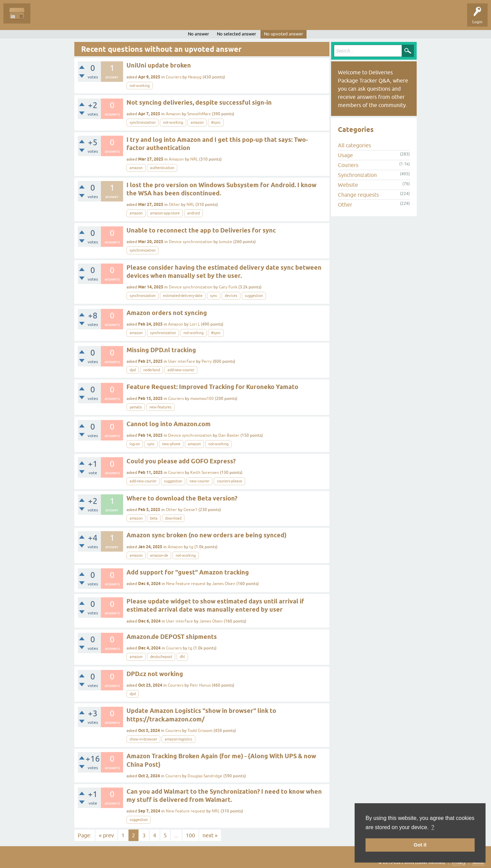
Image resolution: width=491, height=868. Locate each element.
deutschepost (161, 657)
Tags (100, 18)
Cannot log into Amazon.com (169, 424)
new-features (160, 407)
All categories (354, 145)
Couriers (174, 77)
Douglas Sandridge (205, 776)
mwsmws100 (202, 399)
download (173, 518)
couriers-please (229, 481)
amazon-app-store (165, 213)
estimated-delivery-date (183, 296)
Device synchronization (191, 242)
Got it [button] (420, 845)
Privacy (459, 863)
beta (154, 518)
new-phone (171, 444)
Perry (207, 361)
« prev (106, 835)
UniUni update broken (159, 65)
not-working (140, 86)
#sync (216, 122)
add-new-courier (181, 370)
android (194, 213)
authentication (162, 168)
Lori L (195, 324)
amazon (197, 122)
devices (231, 296)
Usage (345, 155)
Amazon (173, 114)
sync (214, 296)
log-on (135, 444)
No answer (198, 34)
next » (210, 835)
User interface (182, 361)
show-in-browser (143, 739)
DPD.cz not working (155, 674)
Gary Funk (228, 287)
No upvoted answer (284, 34)
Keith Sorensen (205, 473)
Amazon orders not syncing (167, 313)
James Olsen (224, 584)
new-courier (199, 481)
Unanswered (73, 18)
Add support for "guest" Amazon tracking (188, 572)
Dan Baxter (229, 435)
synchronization (143, 122)
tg (191, 547)
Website (348, 185)
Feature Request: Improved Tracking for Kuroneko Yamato (212, 387)
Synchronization (357, 175)
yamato (136, 407)
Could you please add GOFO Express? (181, 461)
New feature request (186, 584)
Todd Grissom (200, 731)
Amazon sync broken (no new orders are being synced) (206, 535)
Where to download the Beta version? (182, 498)
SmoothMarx (199, 114)
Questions (45, 18)
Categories (124, 18)
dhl (182, 657)
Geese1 (190, 510)
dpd (133, 370)
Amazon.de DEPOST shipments (172, 637)
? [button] (433, 827)
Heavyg (195, 77)
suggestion (254, 296)
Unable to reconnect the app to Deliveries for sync (201, 230)
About (478, 863)
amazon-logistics (178, 739)
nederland (152, 370)
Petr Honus (200, 685)
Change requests (358, 195)
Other (174, 205)
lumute (226, 242)
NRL (194, 159)
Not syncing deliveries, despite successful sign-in (199, 102)
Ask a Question (156, 18)
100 (190, 835)
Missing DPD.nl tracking (161, 350)
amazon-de (159, 555)
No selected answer (236, 34)
